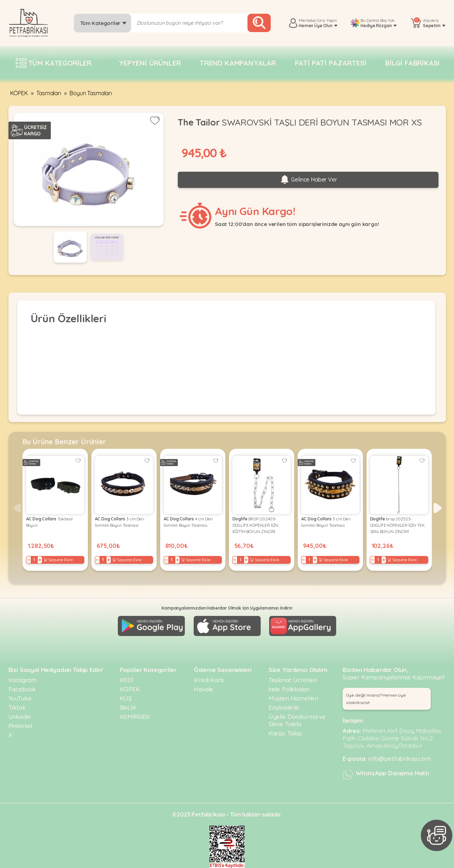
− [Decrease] (28, 560)
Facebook (22, 689)
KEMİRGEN (135, 717)
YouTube (20, 698)
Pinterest (21, 726)
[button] (438, 508)
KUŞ (126, 698)
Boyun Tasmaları (91, 93)
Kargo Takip (285, 733)
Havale (204, 689)
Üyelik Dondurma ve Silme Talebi (297, 720)
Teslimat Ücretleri (293, 680)
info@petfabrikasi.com (399, 759)
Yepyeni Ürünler (150, 63)
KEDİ (127, 680)
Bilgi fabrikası (412, 63)
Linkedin (20, 717)
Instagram (23, 680)
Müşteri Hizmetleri (293, 698)
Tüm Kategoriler (104, 23)
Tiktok (17, 707)
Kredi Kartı (209, 680)
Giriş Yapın (327, 20)
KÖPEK (19, 93)
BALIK (128, 707)
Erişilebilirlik (284, 707)
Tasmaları (49, 93)
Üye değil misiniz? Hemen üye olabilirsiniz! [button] (376, 699)
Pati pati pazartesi (331, 63)
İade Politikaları (289, 689)
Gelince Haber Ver (308, 180)
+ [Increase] (40, 560)
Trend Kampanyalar (238, 63)
